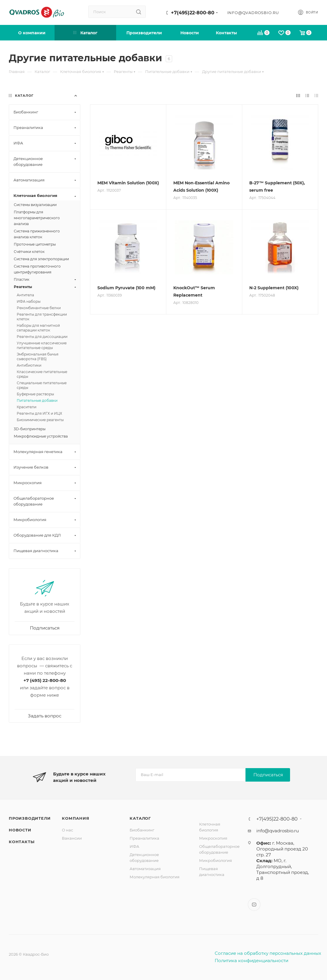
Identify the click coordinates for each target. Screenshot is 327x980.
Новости (20, 830)
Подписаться (268, 775)
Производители (30, 818)
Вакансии (72, 838)
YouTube (254, 905)
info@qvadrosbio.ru (253, 13)
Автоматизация (145, 869)
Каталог (140, 818)
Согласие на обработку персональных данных (268, 953)
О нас (67, 830)
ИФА (134, 846)
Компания (76, 818)
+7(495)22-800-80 (193, 13)
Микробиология (216, 860)
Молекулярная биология (155, 877)
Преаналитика (144, 838)
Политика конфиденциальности (251, 961)
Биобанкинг (142, 830)
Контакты (22, 842)
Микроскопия (213, 838)
